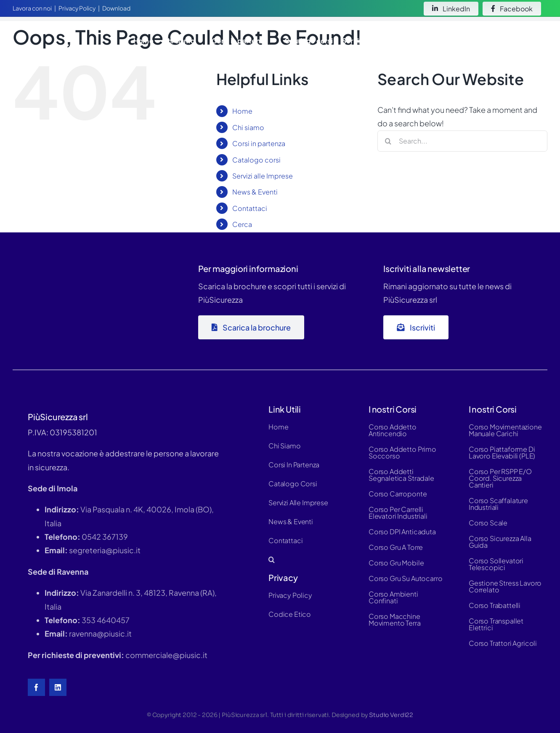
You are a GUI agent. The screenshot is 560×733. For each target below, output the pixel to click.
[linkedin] (58, 687)
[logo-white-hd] (61, 31)
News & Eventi (255, 192)
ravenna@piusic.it (100, 633)
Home (242, 111)
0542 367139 (105, 537)
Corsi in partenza (259, 143)
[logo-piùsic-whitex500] (76, 261)
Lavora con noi (32, 8)
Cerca (242, 224)
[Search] (388, 141)
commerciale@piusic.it (166, 655)
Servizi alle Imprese (263, 176)
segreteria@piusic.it (105, 550)
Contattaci (250, 208)
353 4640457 (106, 620)
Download (116, 8)
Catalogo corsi (256, 160)
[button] (537, 41)
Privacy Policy (77, 8)
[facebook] (36, 687)
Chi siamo (248, 127)
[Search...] (462, 141)
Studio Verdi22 (391, 715)
